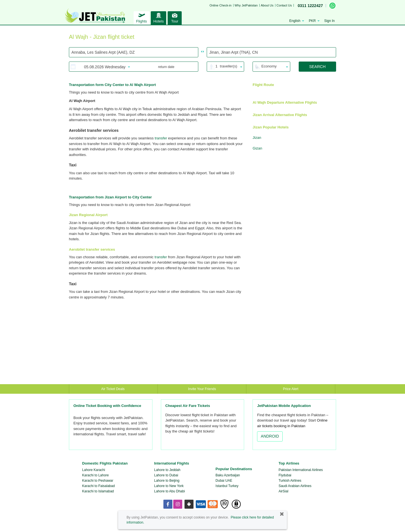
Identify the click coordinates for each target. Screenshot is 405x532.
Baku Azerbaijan (228, 475)
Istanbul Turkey (227, 486)
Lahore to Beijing (167, 481)
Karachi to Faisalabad (98, 486)
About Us (267, 5)
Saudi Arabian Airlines (295, 486)
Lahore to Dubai (166, 475)
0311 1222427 (310, 6)
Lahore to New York (169, 486)
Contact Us (284, 5)
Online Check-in (220, 5)
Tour (175, 17)
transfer (161, 138)
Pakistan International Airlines (301, 470)
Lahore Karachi (94, 470)
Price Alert (291, 389)
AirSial (283, 491)
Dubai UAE (224, 481)
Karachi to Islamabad (98, 491)
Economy (269, 66)
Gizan (257, 148)
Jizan (257, 138)
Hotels (158, 17)
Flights (141, 17)
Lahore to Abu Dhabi (169, 491)
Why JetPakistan (246, 5)
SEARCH (317, 67)
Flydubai (285, 475)
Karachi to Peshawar (98, 481)
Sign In (329, 21)
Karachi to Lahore (95, 475)
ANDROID (270, 436)
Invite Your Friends (202, 389)
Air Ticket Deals (113, 389)
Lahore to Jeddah (167, 470)
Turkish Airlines (290, 481)
